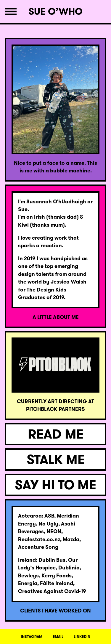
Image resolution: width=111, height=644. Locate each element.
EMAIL (58, 637)
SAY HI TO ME (55, 485)
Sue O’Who (55, 11)
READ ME (56, 434)
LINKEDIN (82, 637)
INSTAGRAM (32, 637)
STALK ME (56, 459)
